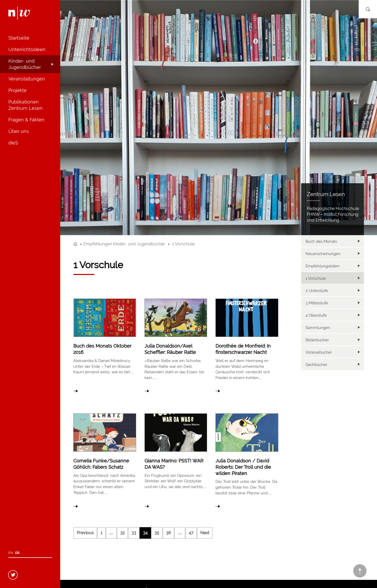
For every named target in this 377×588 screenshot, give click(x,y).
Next (205, 533)
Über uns (19, 131)
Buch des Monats (321, 241)
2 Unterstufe (317, 291)
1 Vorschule (316, 278)
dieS (13, 143)
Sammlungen (318, 328)
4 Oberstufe (316, 315)
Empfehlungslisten (323, 266)
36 (168, 533)
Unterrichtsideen (27, 49)
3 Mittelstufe (317, 303)
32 (122, 533)
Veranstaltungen (27, 79)
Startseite (19, 38)
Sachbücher (316, 365)
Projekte (18, 90)
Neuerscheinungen (323, 254)
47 (191, 533)
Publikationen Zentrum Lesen (26, 105)
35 (157, 533)
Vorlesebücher (319, 352)
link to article (105, 344)
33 (134, 533)
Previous (85, 533)
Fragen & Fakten (26, 120)
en (11, 553)
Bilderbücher (317, 340)
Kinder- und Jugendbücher (25, 64)
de (17, 553)
